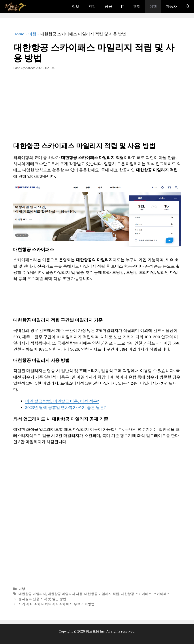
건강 (92, 7)
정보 (76, 7)
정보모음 (92, 631)
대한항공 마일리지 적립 (102, 594)
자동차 (171, 7)
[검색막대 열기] (188, 7)
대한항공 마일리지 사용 (65, 594)
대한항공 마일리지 (32, 594)
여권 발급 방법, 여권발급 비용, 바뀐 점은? (62, 401)
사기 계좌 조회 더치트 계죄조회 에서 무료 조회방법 (56, 604)
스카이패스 (162, 594)
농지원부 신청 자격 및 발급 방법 (42, 599)
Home (19, 34)
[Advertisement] (97, 110)
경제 (137, 7)
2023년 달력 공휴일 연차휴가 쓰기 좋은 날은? (65, 407)
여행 (153, 7)
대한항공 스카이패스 (136, 594)
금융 (108, 7)
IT (123, 7)
